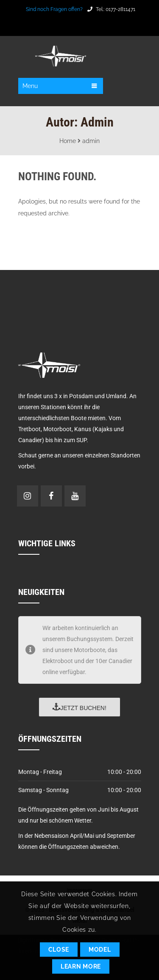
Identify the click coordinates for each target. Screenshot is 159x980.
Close (59, 950)
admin (91, 141)
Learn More (81, 966)
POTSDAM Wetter (79, 302)
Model (100, 950)
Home (68, 141)
